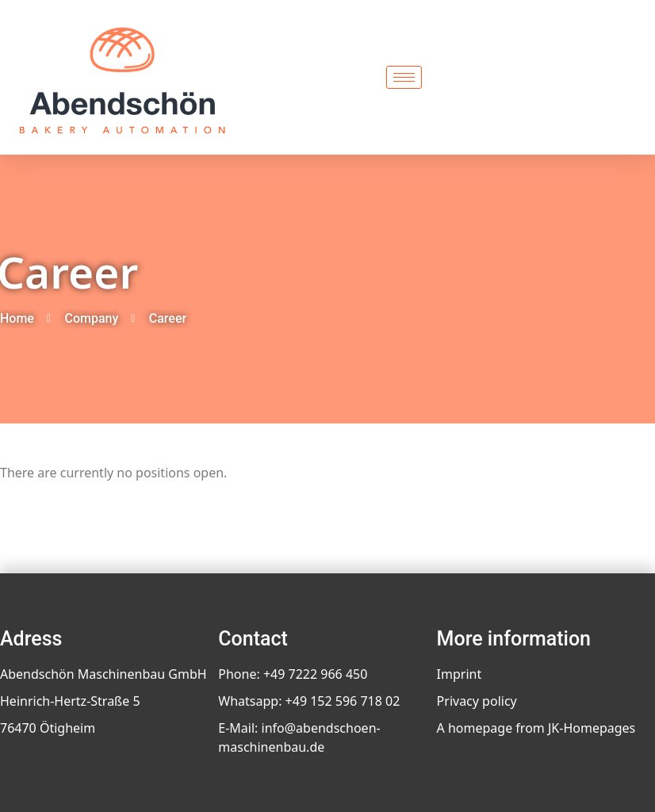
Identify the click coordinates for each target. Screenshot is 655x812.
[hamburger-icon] (404, 77)
